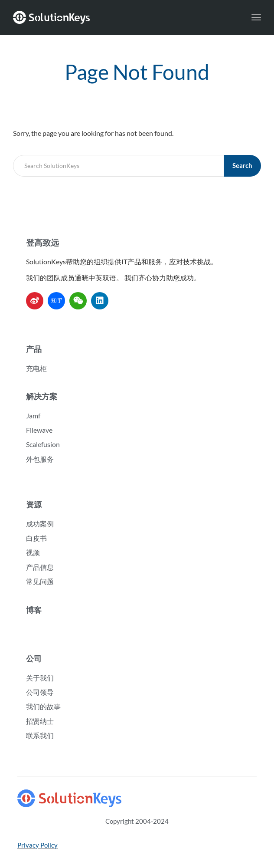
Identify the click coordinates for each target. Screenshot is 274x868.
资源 (34, 504)
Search (242, 165)
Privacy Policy (38, 845)
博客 (34, 610)
